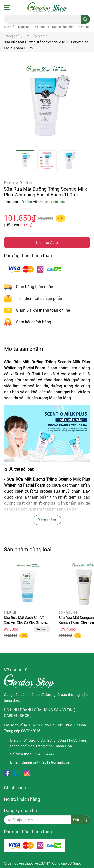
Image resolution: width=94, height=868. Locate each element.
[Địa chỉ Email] (47, 820)
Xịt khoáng (42, 27)
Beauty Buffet (18, 183)
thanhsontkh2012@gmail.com (46, 762)
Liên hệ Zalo (47, 243)
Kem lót (84, 27)
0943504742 (44, 754)
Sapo (77, 863)
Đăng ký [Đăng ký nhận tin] (80, 820)
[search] (86, 19)
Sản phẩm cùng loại (28, 549)
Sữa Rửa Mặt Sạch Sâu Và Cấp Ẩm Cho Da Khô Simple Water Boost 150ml (25, 622)
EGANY (44, 863)
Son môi (9, 27)
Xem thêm (47, 520)
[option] (25, 160)
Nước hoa (25, 27)
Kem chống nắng (64, 27)
